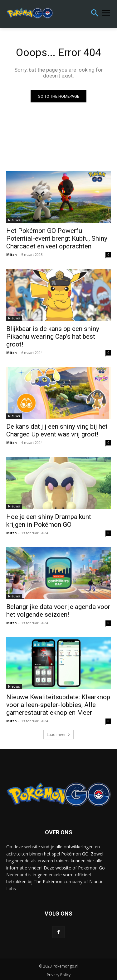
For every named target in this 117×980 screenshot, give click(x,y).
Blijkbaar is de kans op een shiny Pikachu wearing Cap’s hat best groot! (53, 337)
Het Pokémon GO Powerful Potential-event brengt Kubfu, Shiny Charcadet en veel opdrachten (57, 238)
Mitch (12, 254)
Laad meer (58, 735)
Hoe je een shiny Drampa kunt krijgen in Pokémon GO (49, 521)
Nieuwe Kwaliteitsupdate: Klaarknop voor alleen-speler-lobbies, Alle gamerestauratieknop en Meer (58, 705)
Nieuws (14, 220)
